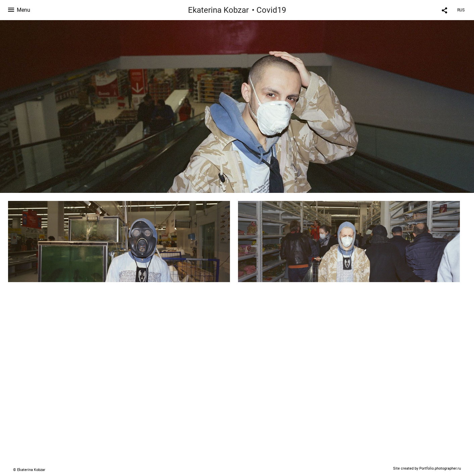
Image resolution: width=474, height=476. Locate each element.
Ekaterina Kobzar (218, 10)
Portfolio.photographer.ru (440, 468)
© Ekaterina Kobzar (29, 470)
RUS (461, 10)
